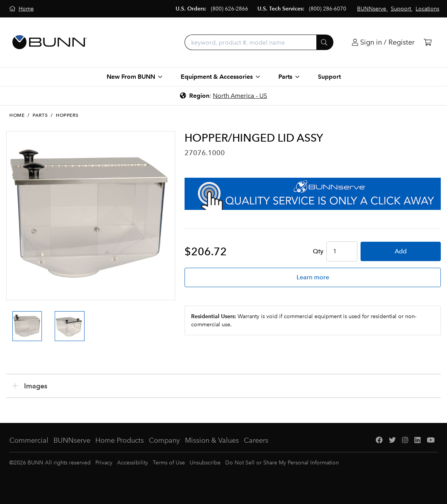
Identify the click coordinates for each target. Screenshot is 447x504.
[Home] (22, 9)
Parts (40, 115)
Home (17, 115)
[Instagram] (405, 441)
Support (329, 77)
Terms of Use (169, 463)
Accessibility (133, 463)
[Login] (383, 42)
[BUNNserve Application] (313, 194)
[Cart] (428, 42)
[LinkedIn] (418, 441)
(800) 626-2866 (230, 9)
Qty (318, 251)
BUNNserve (72, 440)
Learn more (313, 277)
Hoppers (67, 115)
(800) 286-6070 (328, 9)
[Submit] (325, 42)
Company (164, 440)
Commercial (29, 440)
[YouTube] (431, 441)
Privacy (104, 463)
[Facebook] (379, 441)
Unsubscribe (205, 463)
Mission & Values (212, 440)
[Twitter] (392, 441)
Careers (256, 440)
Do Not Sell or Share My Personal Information (282, 463)
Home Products (120, 440)
